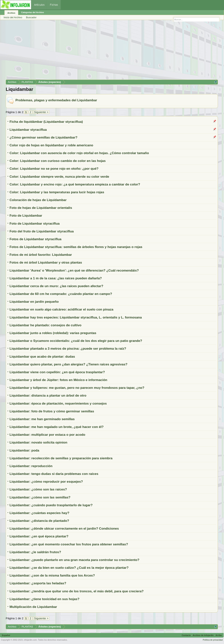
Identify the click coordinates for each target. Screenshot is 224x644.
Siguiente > (41, 112)
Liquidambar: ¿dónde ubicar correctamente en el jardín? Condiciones (64, 528)
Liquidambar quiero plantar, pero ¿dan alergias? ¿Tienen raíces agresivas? (68, 364)
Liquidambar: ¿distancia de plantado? (39, 521)
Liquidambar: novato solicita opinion (38, 442)
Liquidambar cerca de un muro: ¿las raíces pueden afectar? (56, 286)
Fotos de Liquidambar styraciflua (36, 239)
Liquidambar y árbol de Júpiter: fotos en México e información (58, 380)
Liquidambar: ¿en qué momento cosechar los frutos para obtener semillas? (69, 544)
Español (6, 635)
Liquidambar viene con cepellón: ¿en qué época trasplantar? (57, 372)
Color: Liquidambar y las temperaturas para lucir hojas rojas (57, 192)
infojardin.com (30, 640)
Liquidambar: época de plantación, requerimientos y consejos (58, 403)
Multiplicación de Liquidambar (33, 607)
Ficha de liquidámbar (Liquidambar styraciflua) (46, 122)
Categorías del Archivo (32, 12)
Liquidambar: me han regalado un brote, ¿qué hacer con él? (57, 427)
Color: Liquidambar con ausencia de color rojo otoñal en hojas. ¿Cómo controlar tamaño (79, 153)
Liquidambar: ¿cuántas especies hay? (39, 513)
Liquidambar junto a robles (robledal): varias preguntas (53, 333)
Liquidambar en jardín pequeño (34, 302)
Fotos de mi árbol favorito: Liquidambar (41, 255)
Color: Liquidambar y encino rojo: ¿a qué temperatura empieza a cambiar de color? (75, 184)
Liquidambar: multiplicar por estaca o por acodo (47, 435)
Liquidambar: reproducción (31, 466)
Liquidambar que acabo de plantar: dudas (42, 356)
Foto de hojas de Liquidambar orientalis (41, 208)
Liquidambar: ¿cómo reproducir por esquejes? (46, 482)
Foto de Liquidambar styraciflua (35, 223)
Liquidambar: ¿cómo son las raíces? (38, 489)
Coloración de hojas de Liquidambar (38, 200)
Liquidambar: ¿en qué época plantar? (39, 536)
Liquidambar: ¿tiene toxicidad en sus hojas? (44, 599)
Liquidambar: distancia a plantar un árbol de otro (48, 395)
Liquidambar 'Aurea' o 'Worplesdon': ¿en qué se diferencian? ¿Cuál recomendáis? (74, 270)
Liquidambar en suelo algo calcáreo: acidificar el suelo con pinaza (61, 309)
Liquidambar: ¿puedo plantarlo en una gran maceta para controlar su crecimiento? (74, 560)
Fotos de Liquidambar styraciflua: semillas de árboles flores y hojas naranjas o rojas (76, 247)
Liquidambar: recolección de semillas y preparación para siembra (61, 458)
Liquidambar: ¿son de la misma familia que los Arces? (52, 575)
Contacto (186, 635)
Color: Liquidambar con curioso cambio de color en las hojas (58, 161)
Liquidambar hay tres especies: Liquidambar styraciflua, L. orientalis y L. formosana (76, 317)
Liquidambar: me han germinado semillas (42, 419)
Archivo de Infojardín (203, 635)
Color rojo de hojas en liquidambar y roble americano (51, 145)
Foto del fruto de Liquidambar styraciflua (42, 231)
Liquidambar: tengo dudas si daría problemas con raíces (54, 474)
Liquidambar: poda (24, 450)
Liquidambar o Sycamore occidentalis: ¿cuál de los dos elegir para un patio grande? (76, 341)
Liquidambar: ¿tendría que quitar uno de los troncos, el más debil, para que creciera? (77, 591)
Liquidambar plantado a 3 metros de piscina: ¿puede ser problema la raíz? (68, 349)
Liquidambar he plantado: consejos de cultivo (45, 325)
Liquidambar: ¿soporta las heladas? (38, 583)
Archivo (11, 13)
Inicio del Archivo (13, 17)
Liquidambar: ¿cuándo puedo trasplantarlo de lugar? (51, 505)
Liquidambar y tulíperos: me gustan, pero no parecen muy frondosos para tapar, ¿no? (77, 388)
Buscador (31, 17)
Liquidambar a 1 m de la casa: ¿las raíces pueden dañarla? (56, 278)
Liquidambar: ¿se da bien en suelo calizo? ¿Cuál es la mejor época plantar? (69, 568)
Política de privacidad (213, 640)
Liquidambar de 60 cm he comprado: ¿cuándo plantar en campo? (61, 294)
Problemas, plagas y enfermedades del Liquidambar (56, 100)
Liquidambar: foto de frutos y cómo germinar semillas (52, 411)
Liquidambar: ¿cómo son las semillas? (40, 497)
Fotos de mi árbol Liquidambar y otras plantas (46, 262)
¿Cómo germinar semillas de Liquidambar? (43, 137)
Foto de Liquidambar (26, 215)
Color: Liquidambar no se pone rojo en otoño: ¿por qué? (54, 169)
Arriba (219, 635)
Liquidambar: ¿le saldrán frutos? (35, 552)
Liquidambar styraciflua (28, 130)
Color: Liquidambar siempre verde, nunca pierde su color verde (59, 177)
